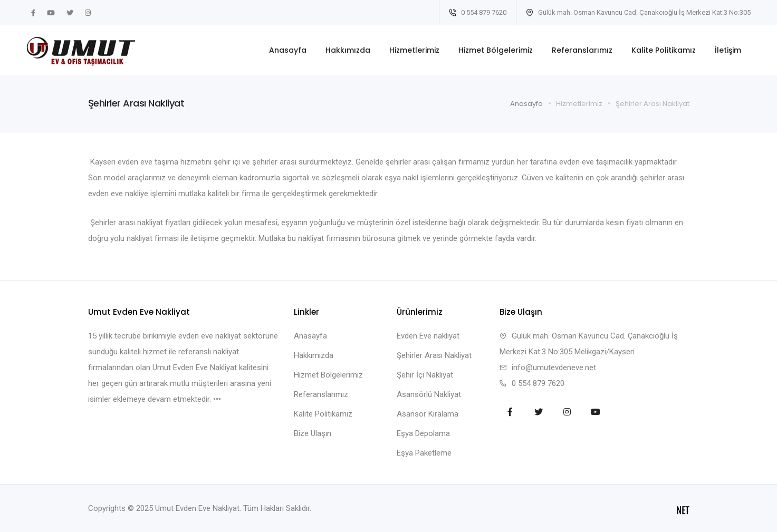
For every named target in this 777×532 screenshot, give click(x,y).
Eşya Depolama (423, 433)
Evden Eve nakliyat (428, 336)
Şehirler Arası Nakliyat (434, 355)
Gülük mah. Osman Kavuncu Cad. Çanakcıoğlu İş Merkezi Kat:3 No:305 (638, 12)
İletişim (728, 50)
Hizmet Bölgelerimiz (496, 50)
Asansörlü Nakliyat (429, 394)
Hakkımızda (348, 50)
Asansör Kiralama (428, 414)
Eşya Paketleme (424, 453)
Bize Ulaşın (313, 433)
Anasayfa (288, 50)
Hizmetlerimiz (414, 50)
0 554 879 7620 (478, 12)
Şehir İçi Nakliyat (425, 375)
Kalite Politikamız (664, 50)
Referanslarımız (582, 50)
